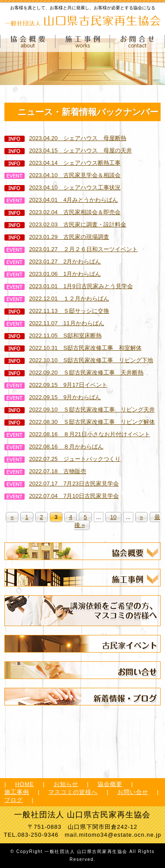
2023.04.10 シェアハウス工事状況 (62, 187)
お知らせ (66, 784)
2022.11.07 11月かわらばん (54, 323)
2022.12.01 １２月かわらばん (57, 299)
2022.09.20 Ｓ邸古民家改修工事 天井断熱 (74, 373)
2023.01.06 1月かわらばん (53, 274)
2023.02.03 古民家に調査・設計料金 (65, 224)
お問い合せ (133, 792)
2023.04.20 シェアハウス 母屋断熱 (65, 138)
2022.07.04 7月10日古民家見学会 (62, 496)
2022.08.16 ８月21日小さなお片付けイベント (77, 434)
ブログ (14, 800)
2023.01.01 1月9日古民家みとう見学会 (69, 286)
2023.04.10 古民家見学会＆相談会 (62, 175)
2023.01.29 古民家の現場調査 (57, 237)
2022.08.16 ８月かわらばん (54, 447)
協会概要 (110, 784)
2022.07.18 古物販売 (45, 471)
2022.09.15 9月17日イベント (56, 385)
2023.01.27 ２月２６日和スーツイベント (71, 249)
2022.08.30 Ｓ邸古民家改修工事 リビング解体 (80, 422)
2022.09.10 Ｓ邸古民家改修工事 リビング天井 (80, 410)
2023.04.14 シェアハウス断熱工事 (62, 163)
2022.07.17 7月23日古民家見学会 (62, 484)
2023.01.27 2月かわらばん (53, 262)
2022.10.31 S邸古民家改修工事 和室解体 (73, 348)
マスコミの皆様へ (73, 792)
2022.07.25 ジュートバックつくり (62, 459)
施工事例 (17, 792)
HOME (24, 784)
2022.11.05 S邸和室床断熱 (53, 336)
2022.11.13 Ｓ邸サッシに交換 (57, 311)
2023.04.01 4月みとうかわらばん (61, 200)
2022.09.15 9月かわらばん (53, 397)
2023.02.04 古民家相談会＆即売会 (62, 212)
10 (113, 517)
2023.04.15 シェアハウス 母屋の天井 (68, 150)
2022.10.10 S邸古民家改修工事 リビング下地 (79, 360)
